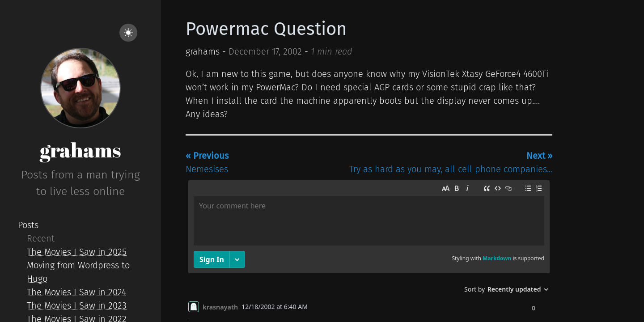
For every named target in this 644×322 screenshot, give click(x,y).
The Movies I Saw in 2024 (76, 292)
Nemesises (207, 162)
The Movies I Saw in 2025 (77, 252)
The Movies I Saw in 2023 (77, 305)
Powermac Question (266, 29)
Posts (28, 225)
